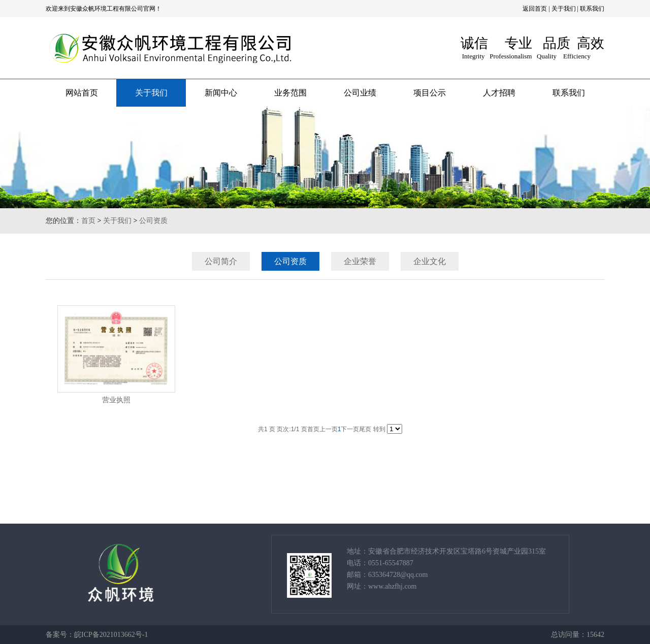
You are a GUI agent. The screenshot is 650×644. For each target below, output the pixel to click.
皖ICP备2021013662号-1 (111, 635)
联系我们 (592, 9)
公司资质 (153, 221)
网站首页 (82, 93)
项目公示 (430, 93)
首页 (88, 221)
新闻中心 (221, 93)
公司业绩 (360, 93)
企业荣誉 (360, 261)
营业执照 (116, 400)
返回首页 (535, 9)
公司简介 (221, 261)
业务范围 (290, 93)
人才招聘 (499, 93)
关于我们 (564, 9)
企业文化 (430, 261)
